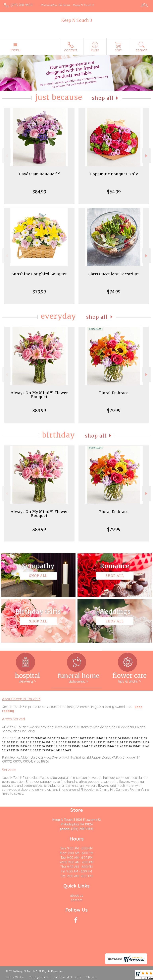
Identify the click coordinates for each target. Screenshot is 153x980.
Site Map (92, 977)
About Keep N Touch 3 (21, 699)
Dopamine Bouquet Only (114, 174)
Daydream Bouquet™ (39, 174)
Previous (6, 156)
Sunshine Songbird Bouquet (39, 274)
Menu (15, 50)
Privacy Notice (38, 977)
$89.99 (39, 411)
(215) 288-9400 (22, 5)
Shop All (103, 98)
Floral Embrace (114, 393)
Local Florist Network (67, 977)
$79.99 (39, 292)
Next (147, 156)
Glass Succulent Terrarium (114, 274)
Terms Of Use (15, 977)
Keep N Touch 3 (77, 20)
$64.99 (114, 192)
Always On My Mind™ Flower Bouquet (39, 395)
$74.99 (114, 292)
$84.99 (39, 192)
